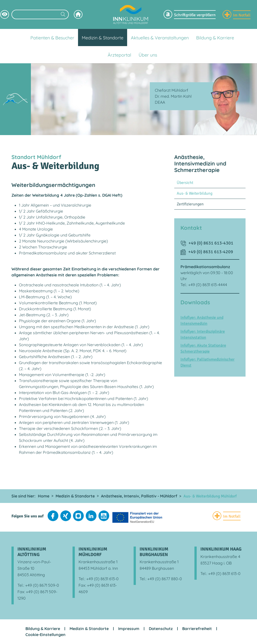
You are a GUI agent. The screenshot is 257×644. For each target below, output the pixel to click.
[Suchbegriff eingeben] (40, 14)
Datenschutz (161, 629)
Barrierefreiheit (197, 629)
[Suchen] (63, 15)
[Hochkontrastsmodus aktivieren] (5, 14)
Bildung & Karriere (43, 629)
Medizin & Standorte (89, 629)
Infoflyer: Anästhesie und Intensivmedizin (202, 321)
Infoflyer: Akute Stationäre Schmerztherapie (203, 348)
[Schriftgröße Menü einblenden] (190, 14)
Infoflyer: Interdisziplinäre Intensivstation (203, 334)
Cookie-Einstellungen (45, 635)
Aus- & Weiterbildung (195, 193)
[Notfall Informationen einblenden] (237, 14)
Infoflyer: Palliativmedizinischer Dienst (208, 362)
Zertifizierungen (190, 204)
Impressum (129, 629)
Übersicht (185, 183)
